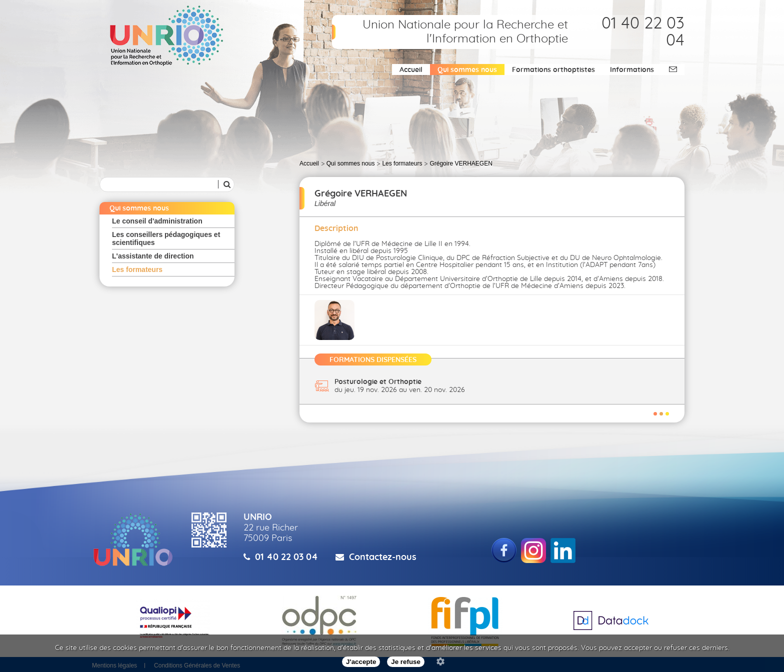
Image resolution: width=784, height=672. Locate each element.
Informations (632, 70)
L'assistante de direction (153, 256)
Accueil (411, 70)
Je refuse (406, 662)
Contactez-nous (383, 557)
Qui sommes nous (467, 70)
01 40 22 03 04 (286, 557)
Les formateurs (137, 269)
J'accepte (361, 662)
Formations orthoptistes (553, 70)
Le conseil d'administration (157, 221)
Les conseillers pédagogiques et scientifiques (166, 238)
